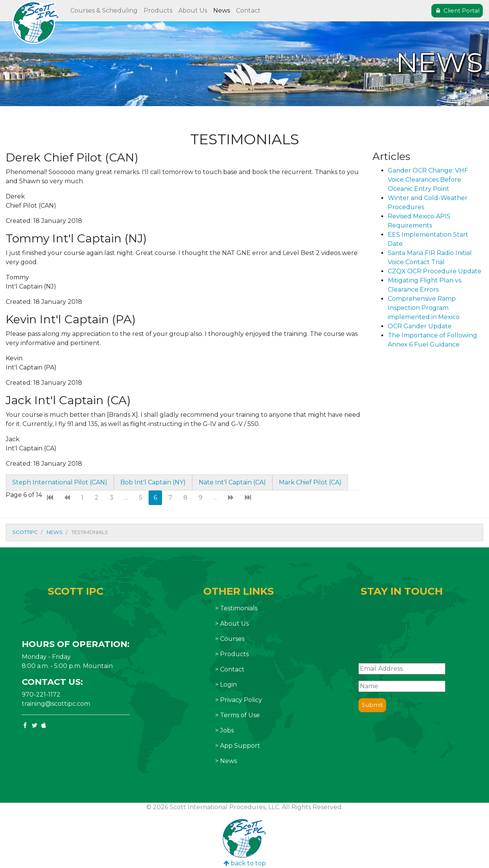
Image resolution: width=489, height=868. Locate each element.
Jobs (227, 730)
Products (158, 10)
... (126, 498)
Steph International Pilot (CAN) (60, 482)
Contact (248, 10)
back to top (245, 863)
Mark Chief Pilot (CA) (310, 482)
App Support (240, 746)
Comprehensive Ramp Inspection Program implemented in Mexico (424, 308)
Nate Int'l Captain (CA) (232, 482)
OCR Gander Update (420, 326)
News (222, 10)
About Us (193, 10)
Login (228, 685)
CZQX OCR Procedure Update (435, 271)
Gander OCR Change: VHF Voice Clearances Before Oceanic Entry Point (428, 180)
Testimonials (239, 608)
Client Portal (457, 10)
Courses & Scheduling (104, 10)
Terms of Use (240, 715)
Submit (372, 705)
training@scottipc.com (56, 704)
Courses (232, 639)
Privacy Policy (241, 700)
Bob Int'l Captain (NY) (153, 482)
